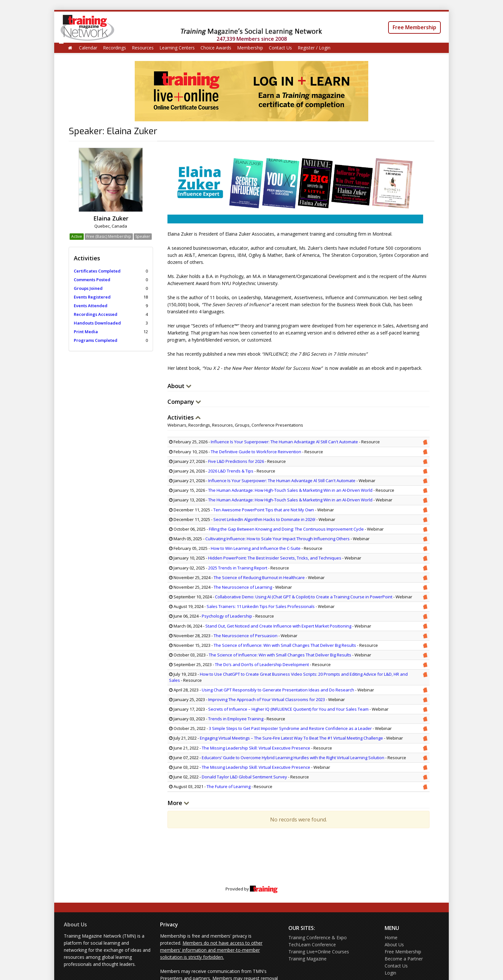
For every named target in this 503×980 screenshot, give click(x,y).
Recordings (115, 48)
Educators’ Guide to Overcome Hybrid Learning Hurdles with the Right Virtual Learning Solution (293, 758)
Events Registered (92, 297)
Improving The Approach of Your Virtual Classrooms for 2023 (267, 699)
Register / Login (314, 48)
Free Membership (414, 27)
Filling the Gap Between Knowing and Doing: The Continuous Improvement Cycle (286, 529)
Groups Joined (88, 288)
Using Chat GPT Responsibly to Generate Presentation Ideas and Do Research (278, 690)
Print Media (86, 332)
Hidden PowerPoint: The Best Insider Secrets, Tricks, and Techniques (275, 558)
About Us (75, 924)
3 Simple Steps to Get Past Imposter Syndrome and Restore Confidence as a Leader (290, 728)
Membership (250, 48)
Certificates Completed (97, 271)
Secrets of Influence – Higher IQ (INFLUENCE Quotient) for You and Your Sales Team (288, 709)
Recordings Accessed (96, 314)
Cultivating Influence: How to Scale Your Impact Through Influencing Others (277, 539)
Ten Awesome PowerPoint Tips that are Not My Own (264, 510)
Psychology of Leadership (227, 616)
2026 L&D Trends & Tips (231, 471)
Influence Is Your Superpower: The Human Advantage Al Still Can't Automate (284, 442)
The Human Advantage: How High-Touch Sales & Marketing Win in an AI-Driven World (290, 490)
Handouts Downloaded (97, 323)
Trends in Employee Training (236, 719)
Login (390, 973)
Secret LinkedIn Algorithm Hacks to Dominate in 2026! (264, 519)
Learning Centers (177, 48)
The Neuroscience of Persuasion (246, 636)
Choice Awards (216, 48)
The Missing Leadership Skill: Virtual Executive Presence (256, 748)
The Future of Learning (229, 786)
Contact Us (280, 48)
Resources (143, 48)
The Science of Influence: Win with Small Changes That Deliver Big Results (285, 645)
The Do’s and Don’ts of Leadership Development (262, 664)
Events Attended (91, 306)
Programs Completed (96, 340)
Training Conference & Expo (318, 937)
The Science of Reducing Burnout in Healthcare (259, 577)
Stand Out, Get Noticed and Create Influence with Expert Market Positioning (278, 626)
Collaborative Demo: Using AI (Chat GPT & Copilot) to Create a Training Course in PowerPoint (304, 597)
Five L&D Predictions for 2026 (236, 461)
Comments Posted (92, 280)
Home (391, 937)
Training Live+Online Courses (319, 952)
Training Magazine (307, 959)
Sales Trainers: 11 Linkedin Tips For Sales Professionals (261, 606)
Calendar (88, 48)
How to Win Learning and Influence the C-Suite (256, 548)
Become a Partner (404, 959)
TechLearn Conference (312, 945)
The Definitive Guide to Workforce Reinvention (256, 452)
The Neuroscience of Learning (243, 587)
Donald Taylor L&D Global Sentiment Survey (244, 777)
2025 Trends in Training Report (238, 568)
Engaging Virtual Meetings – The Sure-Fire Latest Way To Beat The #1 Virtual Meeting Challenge (291, 738)
